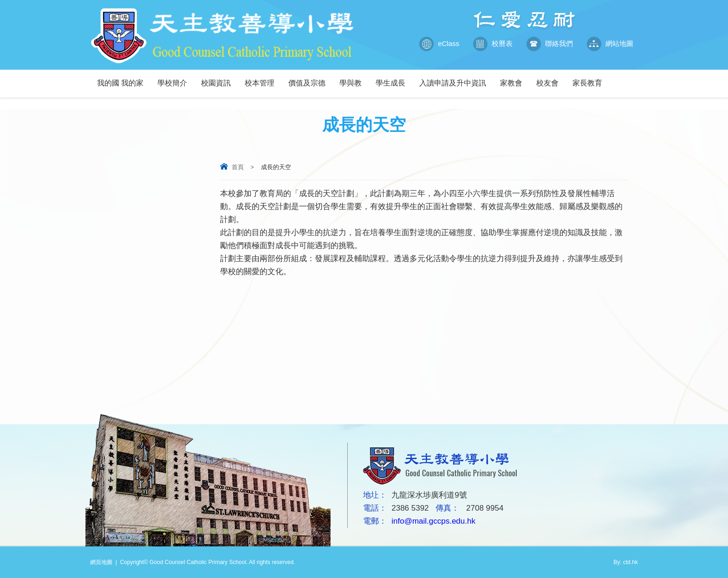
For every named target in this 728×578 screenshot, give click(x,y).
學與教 (354, 78)
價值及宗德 (310, 78)
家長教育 (591, 78)
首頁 (238, 167)
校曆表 (493, 44)
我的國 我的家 (124, 78)
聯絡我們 (550, 44)
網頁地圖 (101, 562)
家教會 (515, 78)
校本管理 (263, 78)
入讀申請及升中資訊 (456, 78)
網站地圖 (610, 44)
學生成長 (394, 78)
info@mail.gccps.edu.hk (433, 521)
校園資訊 (219, 78)
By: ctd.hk (626, 562)
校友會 (551, 78)
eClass (439, 44)
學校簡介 (176, 78)
